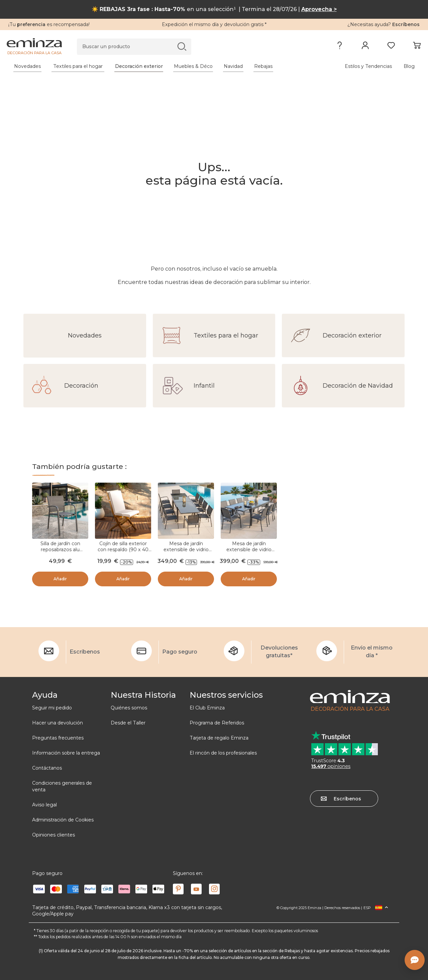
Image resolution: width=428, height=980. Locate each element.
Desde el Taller (128, 723)
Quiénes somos (129, 708)
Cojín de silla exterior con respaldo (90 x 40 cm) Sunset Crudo (123, 550)
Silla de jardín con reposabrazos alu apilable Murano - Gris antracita (60, 553)
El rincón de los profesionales (223, 753)
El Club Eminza (207, 708)
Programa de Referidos (217, 723)
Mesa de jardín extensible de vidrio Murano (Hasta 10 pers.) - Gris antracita (186, 553)
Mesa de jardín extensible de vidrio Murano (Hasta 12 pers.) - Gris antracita (249, 553)
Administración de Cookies (63, 820)
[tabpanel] (163, 66)
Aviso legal (44, 805)
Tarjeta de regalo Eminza (219, 738)
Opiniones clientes (53, 835)
